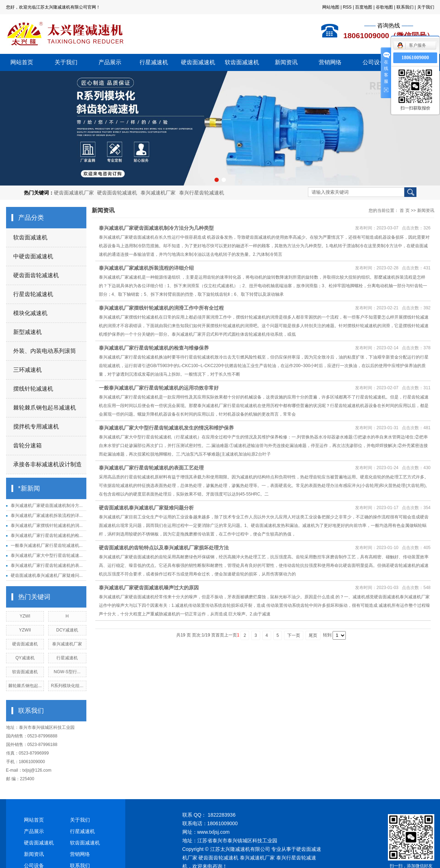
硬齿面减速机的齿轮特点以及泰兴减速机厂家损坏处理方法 (164, 548)
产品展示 (110, 62)
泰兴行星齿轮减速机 (202, 193)
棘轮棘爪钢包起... (25, 686)
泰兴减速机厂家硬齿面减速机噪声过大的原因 (149, 588)
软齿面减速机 (242, 62)
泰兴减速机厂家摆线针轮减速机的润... (47, 526)
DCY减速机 (67, 630)
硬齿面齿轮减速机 (117, 193)
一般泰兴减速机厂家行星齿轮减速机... (47, 545)
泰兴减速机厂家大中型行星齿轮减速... (47, 555)
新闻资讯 (286, 62)
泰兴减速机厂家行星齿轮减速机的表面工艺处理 (151, 468)
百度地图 (364, 7)
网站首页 (22, 62)
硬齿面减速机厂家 (74, 193)
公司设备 (374, 62)
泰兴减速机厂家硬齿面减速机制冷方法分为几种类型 (156, 228)
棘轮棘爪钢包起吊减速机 (45, 408)
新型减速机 (27, 332)
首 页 (404, 210)
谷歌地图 (384, 7)
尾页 (313, 635)
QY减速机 (25, 658)
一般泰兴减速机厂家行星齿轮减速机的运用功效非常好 (159, 388)
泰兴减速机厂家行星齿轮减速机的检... (47, 535)
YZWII (25, 630)
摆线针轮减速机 (33, 389)
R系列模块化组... (67, 686)
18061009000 (415, 58)
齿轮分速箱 (27, 445)
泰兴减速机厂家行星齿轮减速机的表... (47, 565)
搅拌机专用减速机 (36, 427)
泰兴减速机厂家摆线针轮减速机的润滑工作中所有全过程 (161, 308)
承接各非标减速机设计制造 (47, 464)
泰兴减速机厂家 (158, 193)
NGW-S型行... (67, 672)
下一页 (294, 635)
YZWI (25, 616)
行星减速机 (154, 62)
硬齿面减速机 (198, 62)
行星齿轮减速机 (33, 294)
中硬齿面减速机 (33, 256)
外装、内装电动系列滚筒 (45, 351)
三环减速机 (27, 370)
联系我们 (405, 7)
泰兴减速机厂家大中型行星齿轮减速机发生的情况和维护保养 (166, 428)
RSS (347, 7)
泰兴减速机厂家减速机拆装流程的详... (47, 516)
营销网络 (330, 62)
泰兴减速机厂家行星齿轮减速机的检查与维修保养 (154, 348)
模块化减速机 (30, 313)
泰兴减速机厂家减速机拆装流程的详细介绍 (146, 268)
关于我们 (426, 7)
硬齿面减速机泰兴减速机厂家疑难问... (47, 575)
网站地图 (331, 7)
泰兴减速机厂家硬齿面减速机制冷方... (47, 506)
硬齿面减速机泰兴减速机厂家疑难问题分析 (146, 508)
